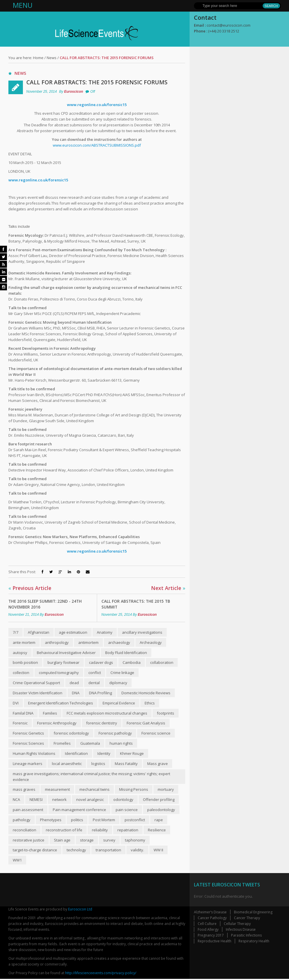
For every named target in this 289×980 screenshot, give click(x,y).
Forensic (20, 724)
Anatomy (105, 632)
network (59, 800)
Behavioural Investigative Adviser (66, 653)
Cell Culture (207, 925)
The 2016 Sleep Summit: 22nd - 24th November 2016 (47, 604)
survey (109, 841)
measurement (57, 790)
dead (74, 683)
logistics (98, 764)
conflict (95, 673)
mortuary (166, 790)
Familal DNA (23, 713)
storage (87, 841)
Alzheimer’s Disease (210, 913)
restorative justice (29, 841)
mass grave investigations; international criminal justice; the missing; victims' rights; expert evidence (91, 777)
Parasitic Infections (246, 936)
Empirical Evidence (119, 703)
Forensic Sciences (28, 744)
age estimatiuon (73, 632)
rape (159, 821)
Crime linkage (122, 673)
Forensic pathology (115, 734)
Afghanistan (39, 632)
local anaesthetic (67, 764)
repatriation (128, 831)
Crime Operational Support (36, 683)
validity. (137, 851)
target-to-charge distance (35, 851)
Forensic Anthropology (57, 724)
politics (77, 821)
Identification (76, 754)
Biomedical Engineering (253, 913)
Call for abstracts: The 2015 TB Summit (137, 604)
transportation (108, 851)
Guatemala (90, 744)
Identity (104, 754)
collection (21, 673)
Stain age (62, 841)
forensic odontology (71, 734)
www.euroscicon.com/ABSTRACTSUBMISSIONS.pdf (97, 145)
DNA (76, 693)
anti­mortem (88, 642)
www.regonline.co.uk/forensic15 (97, 105)
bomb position (25, 663)
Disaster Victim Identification (38, 693)
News (52, 58)
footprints (166, 713)
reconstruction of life (64, 831)
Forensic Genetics (28, 734)
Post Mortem (104, 821)
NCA (16, 800)
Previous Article (30, 588)
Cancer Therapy (247, 919)
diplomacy (118, 683)
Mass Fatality (126, 764)
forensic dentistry (102, 724)
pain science (127, 810)
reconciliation (24, 831)
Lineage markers (28, 764)
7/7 (16, 632)
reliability (100, 831)
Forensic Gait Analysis (146, 724)
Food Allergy (208, 931)
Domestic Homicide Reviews (146, 693)
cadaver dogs (101, 663)
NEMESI (36, 800)
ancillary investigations (142, 632)
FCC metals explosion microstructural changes (107, 713)
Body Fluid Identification (126, 653)
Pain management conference (79, 810)
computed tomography (59, 673)
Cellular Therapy (237, 925)
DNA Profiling (100, 693)
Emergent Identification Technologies (61, 703)
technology (76, 851)
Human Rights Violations (34, 754)
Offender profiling (159, 800)
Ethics (150, 703)
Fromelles (62, 744)
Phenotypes (51, 821)
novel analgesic (90, 800)
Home (38, 58)
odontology (123, 800)
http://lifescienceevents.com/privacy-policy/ (101, 974)
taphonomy (135, 841)
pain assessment (28, 810)
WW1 (17, 861)
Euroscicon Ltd (80, 910)
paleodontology (161, 810)
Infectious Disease (241, 931)
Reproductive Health (215, 942)
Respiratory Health (254, 942)
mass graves (24, 790)
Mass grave (158, 764)
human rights (121, 744)
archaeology (119, 642)
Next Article (168, 588)
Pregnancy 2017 (211, 936)
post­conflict (135, 821)
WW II (158, 851)
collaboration (162, 663)
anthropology (57, 642)
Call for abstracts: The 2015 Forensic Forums (99, 82)
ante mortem (24, 642)
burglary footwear (63, 663)
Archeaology (151, 642)
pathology (22, 821)
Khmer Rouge (132, 754)
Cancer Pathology (212, 919)
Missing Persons (134, 790)
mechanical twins (94, 790)
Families (50, 713)
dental (94, 683)
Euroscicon (73, 92)
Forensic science (156, 734)
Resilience (157, 831)
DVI (16, 703)
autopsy (20, 653)
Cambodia (132, 663)
